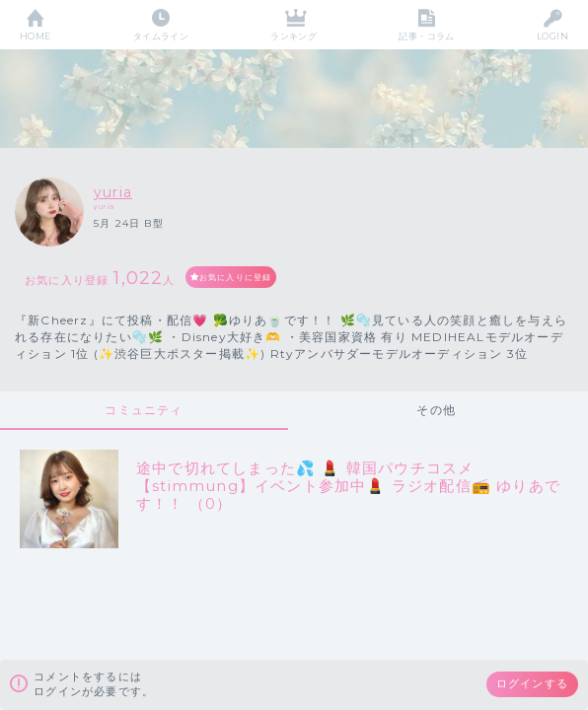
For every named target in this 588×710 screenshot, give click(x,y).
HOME (36, 36)
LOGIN (552, 36)
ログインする (532, 683)
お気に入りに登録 (236, 277)
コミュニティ (144, 410)
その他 (436, 410)
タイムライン (161, 36)
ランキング (294, 36)
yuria (113, 192)
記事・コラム (427, 36)
